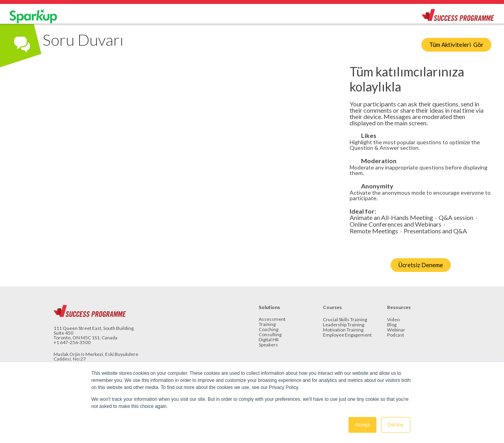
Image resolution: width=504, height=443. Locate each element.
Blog (392, 325)
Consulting (270, 335)
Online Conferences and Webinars (396, 224)
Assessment (272, 319)
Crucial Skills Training (345, 320)
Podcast (396, 335)
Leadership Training (344, 325)
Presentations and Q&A (435, 231)
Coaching (269, 330)
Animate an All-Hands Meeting (391, 218)
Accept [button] (362, 425)
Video (393, 320)
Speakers (268, 345)
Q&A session (456, 218)
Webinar (396, 330)
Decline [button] (396, 425)
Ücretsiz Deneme (421, 265)
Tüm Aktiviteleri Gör (456, 45)
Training (267, 325)
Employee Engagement (347, 335)
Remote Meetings (374, 231)
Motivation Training (343, 330)
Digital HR (269, 340)
